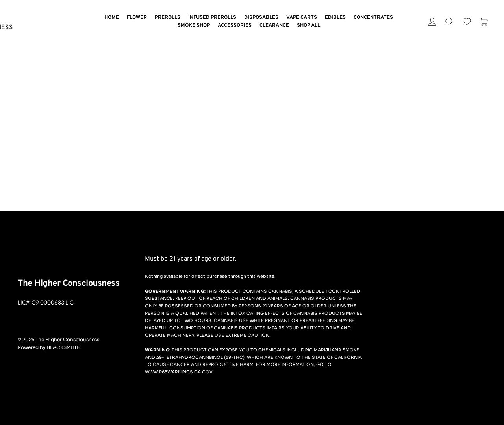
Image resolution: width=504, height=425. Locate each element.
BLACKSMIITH (64, 347)
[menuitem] (112, 18)
